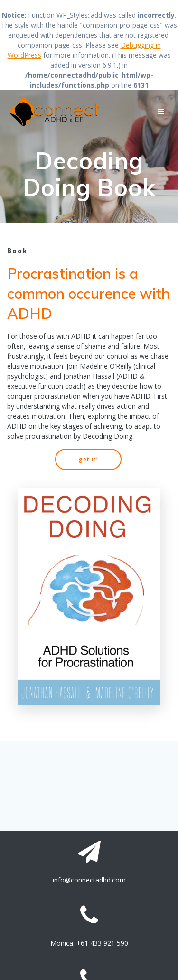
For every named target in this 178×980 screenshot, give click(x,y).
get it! (89, 459)
